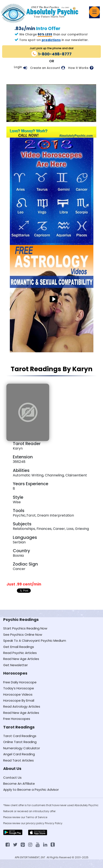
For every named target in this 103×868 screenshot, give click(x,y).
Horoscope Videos (18, 694)
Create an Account (45, 68)
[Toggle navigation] (94, 12)
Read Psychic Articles (20, 653)
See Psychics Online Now (23, 635)
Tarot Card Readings (20, 736)
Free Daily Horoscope (20, 682)
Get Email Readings (19, 647)
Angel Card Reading (19, 754)
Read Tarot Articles (18, 760)
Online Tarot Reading (20, 742)
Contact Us (12, 778)
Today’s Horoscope (19, 688)
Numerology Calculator (22, 748)
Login (18, 67)
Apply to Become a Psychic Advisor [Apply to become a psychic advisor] (31, 790)
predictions (51, 40)
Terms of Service (37, 817)
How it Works (78, 68)
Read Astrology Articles (22, 706)
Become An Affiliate (19, 784)
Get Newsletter (15, 665)
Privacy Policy (54, 823)
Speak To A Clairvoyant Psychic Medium (35, 641)
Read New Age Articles (21, 659)
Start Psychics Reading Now (25, 628)
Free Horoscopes (17, 719)
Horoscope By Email (19, 700)
